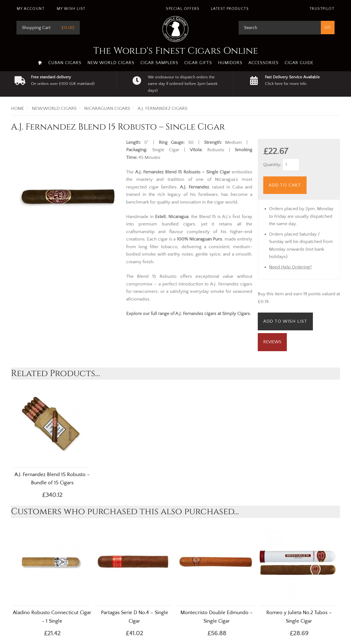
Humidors (230, 63)
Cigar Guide (299, 63)
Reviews (272, 342)
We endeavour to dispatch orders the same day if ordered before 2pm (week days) (183, 84)
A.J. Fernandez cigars (196, 314)
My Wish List (71, 9)
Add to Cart (285, 185)
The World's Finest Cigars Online (176, 51)
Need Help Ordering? (290, 267)
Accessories (264, 63)
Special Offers (183, 9)
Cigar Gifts (198, 63)
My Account (31, 9)
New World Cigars (111, 63)
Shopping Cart (36, 28)
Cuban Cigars (65, 63)
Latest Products (230, 9)
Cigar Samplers (159, 63)
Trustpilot (322, 9)
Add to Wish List (285, 321)
